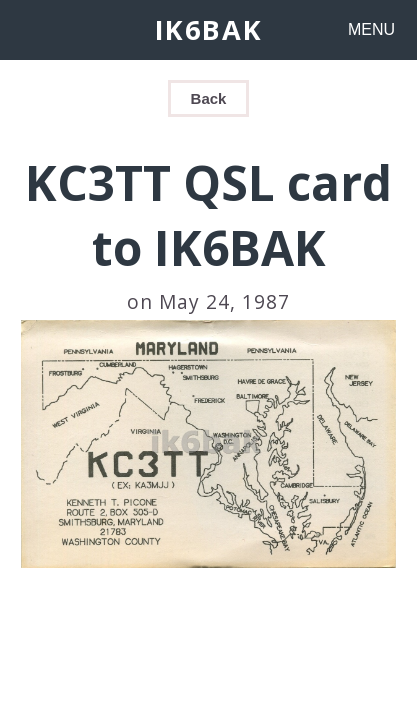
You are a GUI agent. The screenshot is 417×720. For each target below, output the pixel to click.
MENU (371, 29)
